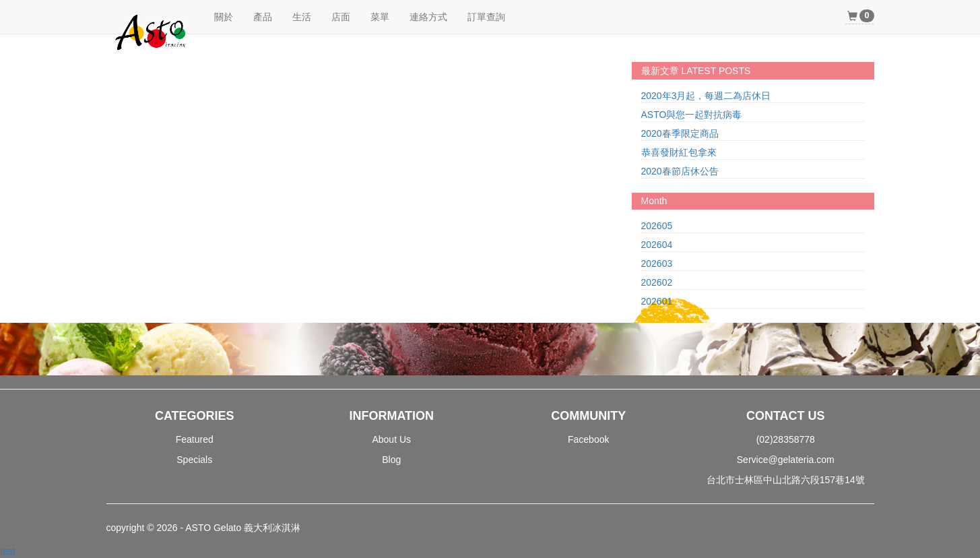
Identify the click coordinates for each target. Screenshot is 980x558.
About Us (391, 439)
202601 (657, 301)
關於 (224, 17)
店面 (341, 17)
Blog (391, 460)
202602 (657, 282)
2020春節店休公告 (680, 171)
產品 (263, 17)
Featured (195, 439)
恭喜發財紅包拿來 (679, 152)
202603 (657, 263)
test (8, 551)
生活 (302, 17)
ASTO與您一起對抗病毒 (692, 115)
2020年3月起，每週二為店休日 (706, 96)
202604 (657, 245)
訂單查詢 (486, 17)
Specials (194, 460)
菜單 (380, 17)
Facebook (588, 439)
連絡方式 (428, 17)
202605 (657, 226)
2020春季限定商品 (680, 133)
